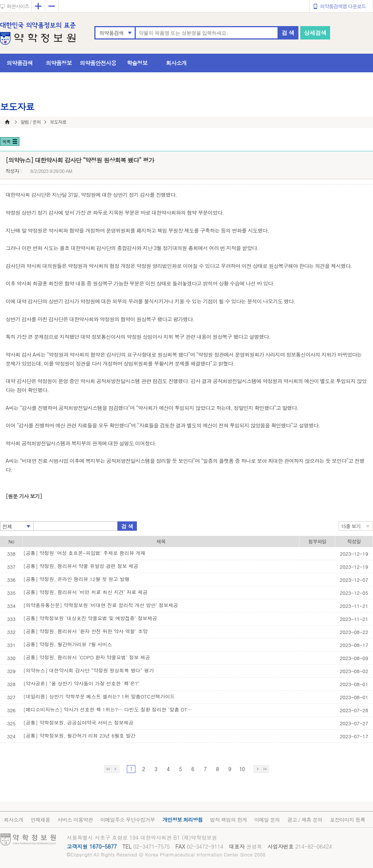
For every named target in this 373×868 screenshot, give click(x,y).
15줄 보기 (351, 526)
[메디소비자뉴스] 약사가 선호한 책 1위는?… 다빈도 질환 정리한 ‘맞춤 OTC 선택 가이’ (109, 709)
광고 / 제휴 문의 (305, 820)
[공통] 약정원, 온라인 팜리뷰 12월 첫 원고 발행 (76, 579)
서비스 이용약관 (75, 820)
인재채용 (40, 820)
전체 (7, 526)
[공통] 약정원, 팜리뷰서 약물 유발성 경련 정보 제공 (81, 566)
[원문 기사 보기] (24, 496)
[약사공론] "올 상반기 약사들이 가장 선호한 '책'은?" (82, 683)
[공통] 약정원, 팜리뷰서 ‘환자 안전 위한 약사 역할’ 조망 (86, 631)
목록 (6, 141)
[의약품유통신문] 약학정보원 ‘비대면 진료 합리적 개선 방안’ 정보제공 (101, 605)
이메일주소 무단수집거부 (128, 820)
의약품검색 (111, 33)
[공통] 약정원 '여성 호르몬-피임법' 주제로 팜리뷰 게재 (84, 553)
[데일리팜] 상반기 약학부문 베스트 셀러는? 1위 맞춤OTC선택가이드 (99, 696)
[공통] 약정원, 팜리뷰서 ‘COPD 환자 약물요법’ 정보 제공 (87, 657)
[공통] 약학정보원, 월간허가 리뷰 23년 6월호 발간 (80, 736)
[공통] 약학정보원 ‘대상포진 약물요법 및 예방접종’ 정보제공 (90, 618)
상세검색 (315, 33)
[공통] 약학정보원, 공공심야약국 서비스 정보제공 (79, 722)
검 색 (288, 33)
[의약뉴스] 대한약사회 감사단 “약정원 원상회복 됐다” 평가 (89, 670)
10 (242, 769)
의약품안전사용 (98, 63)
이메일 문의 (267, 820)
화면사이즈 (18, 6)
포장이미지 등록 (347, 820)
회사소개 (176, 63)
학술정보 (137, 63)
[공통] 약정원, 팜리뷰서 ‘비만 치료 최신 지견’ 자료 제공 (86, 592)
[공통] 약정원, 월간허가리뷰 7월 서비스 (68, 644)
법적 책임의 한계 (228, 820)
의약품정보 (59, 63)
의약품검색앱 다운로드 (343, 6)
